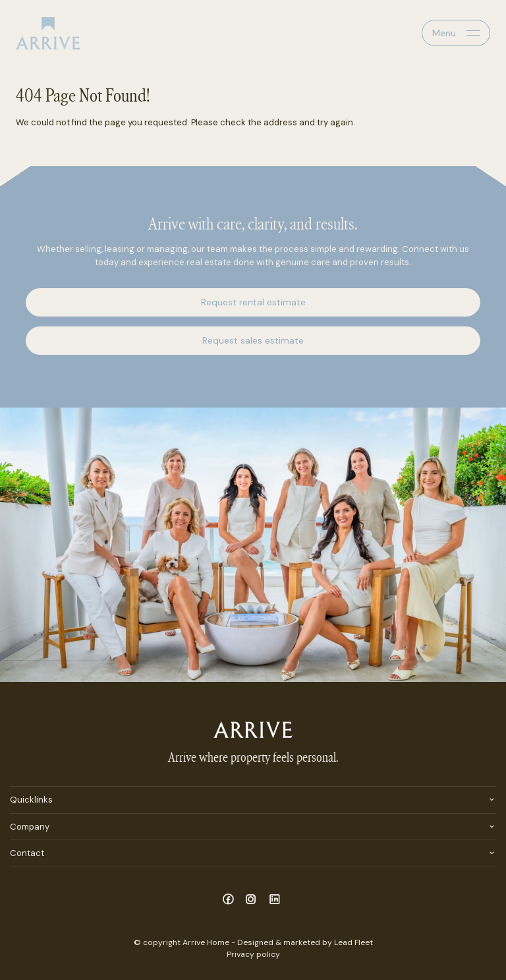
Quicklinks (31, 800)
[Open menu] (456, 33)
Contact (27, 853)
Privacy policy (253, 954)
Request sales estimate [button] (253, 340)
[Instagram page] (253, 900)
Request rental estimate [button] (253, 302)
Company (30, 827)
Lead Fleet (353, 942)
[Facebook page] (230, 900)
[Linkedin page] (275, 900)
